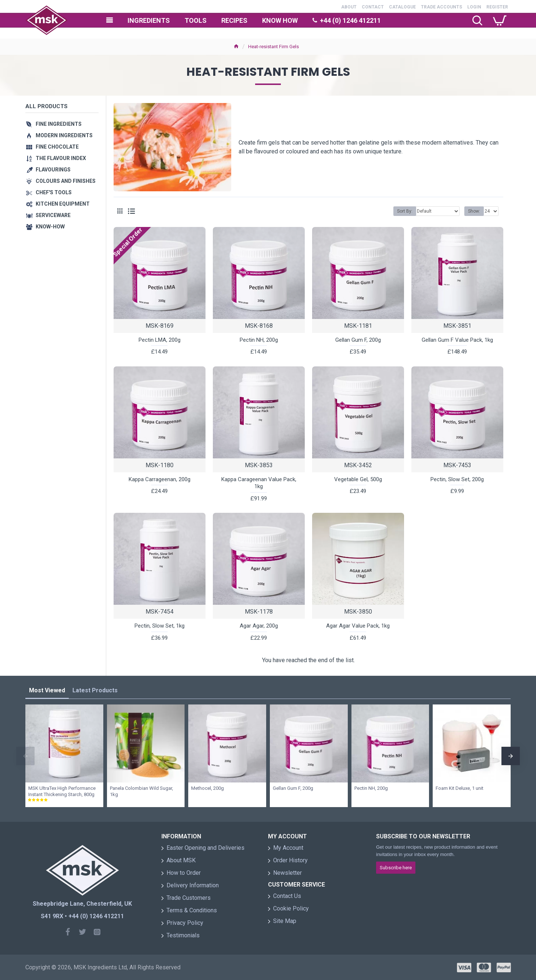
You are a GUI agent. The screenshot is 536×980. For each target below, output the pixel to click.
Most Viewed (47, 690)
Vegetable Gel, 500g (358, 479)
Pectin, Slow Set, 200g (457, 479)
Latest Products (95, 690)
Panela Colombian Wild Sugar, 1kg (142, 791)
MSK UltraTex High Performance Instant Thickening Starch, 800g (62, 791)
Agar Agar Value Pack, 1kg (358, 626)
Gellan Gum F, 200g (358, 340)
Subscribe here (396, 868)
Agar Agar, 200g (259, 626)
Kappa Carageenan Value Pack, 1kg (259, 483)
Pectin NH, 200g (259, 340)
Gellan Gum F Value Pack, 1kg (457, 340)
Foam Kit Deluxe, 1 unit (460, 788)
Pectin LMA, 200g (160, 340)
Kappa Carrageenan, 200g (160, 479)
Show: (474, 211)
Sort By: (405, 211)
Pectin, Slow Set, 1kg (160, 626)
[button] (25, 756)
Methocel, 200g (208, 788)
